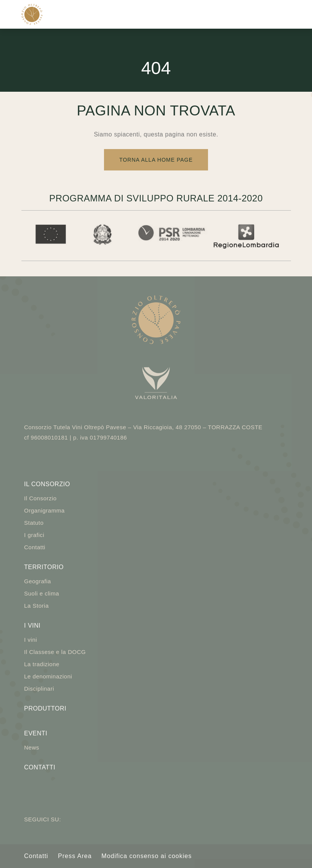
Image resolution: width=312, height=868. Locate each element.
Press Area (75, 856)
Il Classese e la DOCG (55, 652)
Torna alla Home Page (156, 160)
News (32, 747)
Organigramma (44, 510)
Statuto (34, 523)
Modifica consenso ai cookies (146, 856)
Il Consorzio (47, 484)
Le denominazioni (48, 676)
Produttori (45, 708)
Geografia (37, 581)
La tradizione (42, 664)
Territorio (44, 567)
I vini (32, 625)
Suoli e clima (42, 593)
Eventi (36, 733)
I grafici (34, 535)
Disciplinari (39, 689)
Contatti (35, 547)
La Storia (37, 606)
